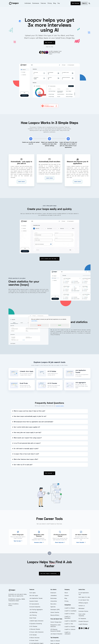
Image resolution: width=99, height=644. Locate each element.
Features (43, 3)
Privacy (10, 606)
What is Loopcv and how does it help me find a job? (29, 411)
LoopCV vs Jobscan (70, 629)
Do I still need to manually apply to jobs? (26, 449)
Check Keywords (60, 543)
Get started (49, 43)
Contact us (82, 606)
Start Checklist (81, 543)
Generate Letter (39, 543)
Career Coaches (55, 612)
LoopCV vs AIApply (70, 608)
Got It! (60, 325)
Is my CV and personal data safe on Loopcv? (27, 443)
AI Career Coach (34, 641)
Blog (55, 3)
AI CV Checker (33, 627)
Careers (67, 596)
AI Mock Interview (34, 638)
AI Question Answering (36, 624)
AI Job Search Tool (84, 600)
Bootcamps (54, 598)
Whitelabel (81, 609)
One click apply (34, 596)
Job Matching (33, 612)
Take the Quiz (18, 541)
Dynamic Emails (34, 601)
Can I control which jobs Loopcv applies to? (27, 427)
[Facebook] (82, 629)
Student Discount (83, 621)
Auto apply (33, 593)
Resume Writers (55, 615)
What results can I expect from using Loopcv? (28, 438)
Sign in (84, 3)
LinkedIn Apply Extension (36, 621)
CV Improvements (34, 604)
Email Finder (33, 618)
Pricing (50, 3)
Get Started (76, 3)
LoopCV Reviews (83, 624)
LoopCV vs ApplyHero (70, 621)
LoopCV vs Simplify (70, 627)
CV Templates (82, 619)
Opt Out (39, 325)
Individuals (28, 3)
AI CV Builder (33, 635)
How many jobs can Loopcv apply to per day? (28, 433)
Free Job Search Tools (56, 619)
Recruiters (53, 604)
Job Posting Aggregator (36, 610)
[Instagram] (84, 629)
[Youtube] (86, 629)
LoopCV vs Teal (69, 624)
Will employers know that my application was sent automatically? (33, 422)
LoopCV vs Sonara (70, 614)
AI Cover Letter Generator (37, 632)
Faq (59, 3)
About (66, 593)
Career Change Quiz (56, 622)
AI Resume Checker (35, 629)
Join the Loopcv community (50, 574)
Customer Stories (83, 611)
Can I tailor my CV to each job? (23, 465)
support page (60, 406)
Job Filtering (33, 615)
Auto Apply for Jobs (84, 597)
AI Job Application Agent (36, 643)
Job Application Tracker (36, 598)
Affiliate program (83, 603)
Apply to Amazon (55, 641)
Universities (54, 601)
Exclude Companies (35, 607)
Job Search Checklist (56, 634)
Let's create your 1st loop (50, 259)
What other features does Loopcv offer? (26, 459)
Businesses (36, 3)
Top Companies (55, 638)
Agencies (53, 607)
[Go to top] (49, 553)
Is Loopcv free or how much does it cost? (26, 454)
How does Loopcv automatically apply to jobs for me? (30, 416)
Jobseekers (54, 596)
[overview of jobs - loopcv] (49, 237)
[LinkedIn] (80, 629)
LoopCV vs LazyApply (70, 611)
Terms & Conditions (13, 604)
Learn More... (35, 321)
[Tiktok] (88, 629)
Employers (53, 593)
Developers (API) (55, 610)
